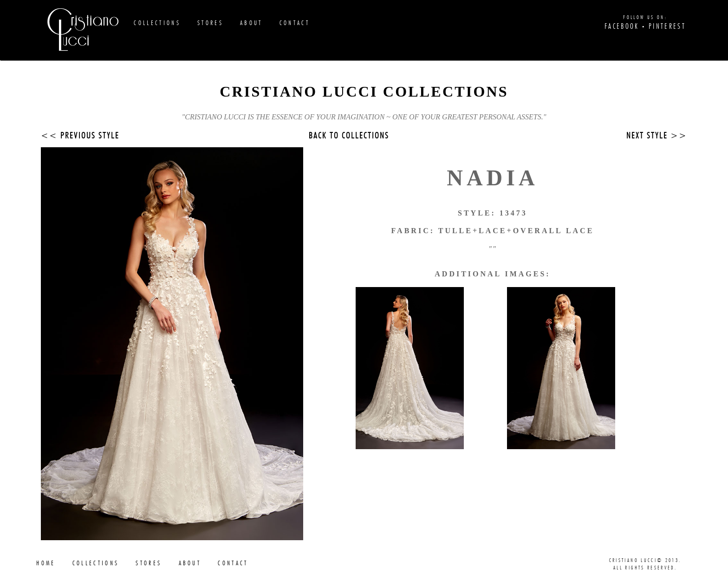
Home (46, 563)
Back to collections (349, 136)
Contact (295, 23)
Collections (157, 23)
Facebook (622, 26)
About (251, 23)
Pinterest (667, 26)
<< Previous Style (80, 136)
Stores (210, 23)
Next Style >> (657, 136)
